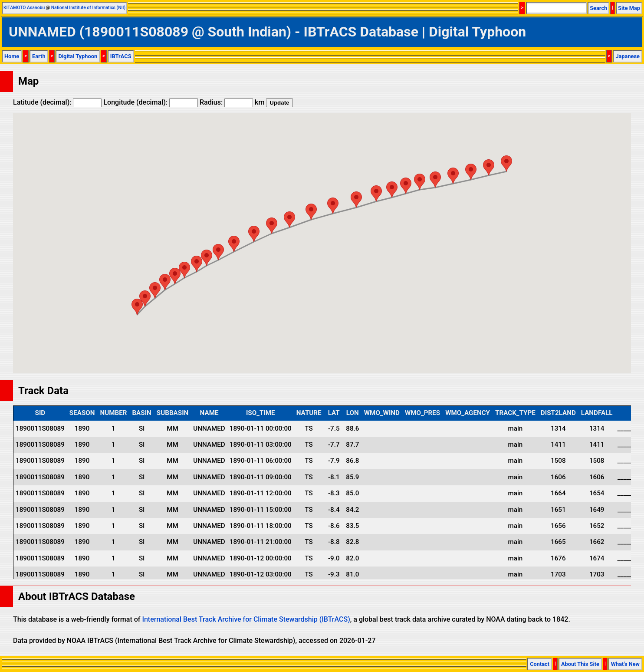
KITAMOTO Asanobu (24, 8)
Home (12, 56)
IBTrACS (121, 56)
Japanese (628, 56)
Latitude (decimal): (57, 102)
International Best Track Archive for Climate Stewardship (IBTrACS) (246, 619)
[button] (506, 163)
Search (598, 8)
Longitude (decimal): (151, 102)
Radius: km (232, 102)
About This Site (580, 664)
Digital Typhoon (78, 56)
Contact (540, 664)
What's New (625, 664)
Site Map (629, 8)
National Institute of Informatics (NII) (88, 8)
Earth (39, 56)
